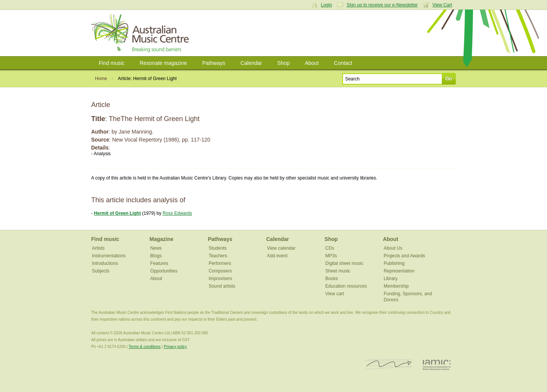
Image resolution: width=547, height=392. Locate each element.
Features (159, 263)
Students (217, 248)
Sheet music (338, 271)
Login (326, 5)
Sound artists (222, 286)
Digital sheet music (344, 263)
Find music (112, 63)
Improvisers (220, 279)
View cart (334, 294)
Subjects (101, 271)
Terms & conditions (144, 347)
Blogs (156, 256)
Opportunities (164, 271)
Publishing (394, 263)
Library (391, 279)
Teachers (218, 256)
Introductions (105, 263)
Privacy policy (175, 347)
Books (331, 279)
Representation (399, 271)
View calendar (281, 248)
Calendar (251, 63)
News (156, 248)
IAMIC (437, 364)
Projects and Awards (404, 256)
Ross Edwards (177, 213)
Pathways (214, 63)
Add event (277, 256)
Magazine (162, 239)
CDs (330, 248)
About (312, 63)
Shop (284, 63)
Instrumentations (109, 256)
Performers (220, 263)
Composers (220, 271)
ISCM (389, 364)
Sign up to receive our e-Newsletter (382, 5)
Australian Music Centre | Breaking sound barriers (141, 33)
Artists (98, 248)
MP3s (331, 256)
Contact (343, 63)
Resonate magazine (164, 63)
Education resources (346, 286)
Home (101, 79)
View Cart (442, 5)
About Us (393, 248)
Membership (396, 286)
